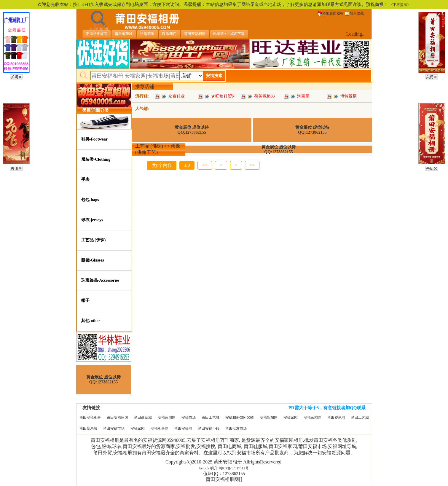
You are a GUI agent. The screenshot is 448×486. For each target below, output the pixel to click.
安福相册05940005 (240, 418)
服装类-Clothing (96, 159)
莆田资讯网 (336, 418)
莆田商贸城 (143, 418)
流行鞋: (142, 96)
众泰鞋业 (176, 96)
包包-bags (90, 200)
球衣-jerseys (92, 220)
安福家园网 (167, 418)
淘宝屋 (303, 96)
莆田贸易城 (88, 428)
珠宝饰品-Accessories (100, 280)
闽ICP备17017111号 (234, 468)
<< (205, 165)
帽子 (85, 301)
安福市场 (189, 418)
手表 (85, 180)
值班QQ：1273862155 (224, 474)
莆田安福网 (183, 428)
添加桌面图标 (331, 13)
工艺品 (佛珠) (94, 240)
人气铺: (142, 109)
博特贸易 (348, 96)
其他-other (91, 321)
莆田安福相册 (90, 418)
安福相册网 (160, 428)
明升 (214, 468)
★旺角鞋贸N (223, 96)
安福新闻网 (269, 418)
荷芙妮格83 (264, 96)
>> (252, 165)
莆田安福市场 (114, 428)
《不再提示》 (400, 5)
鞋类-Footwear (94, 139)
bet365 (204, 468)
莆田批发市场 (236, 428)
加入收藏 (354, 13)
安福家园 (291, 418)
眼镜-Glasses (93, 260)
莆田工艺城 (211, 418)
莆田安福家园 (117, 418)
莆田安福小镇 (209, 428)
